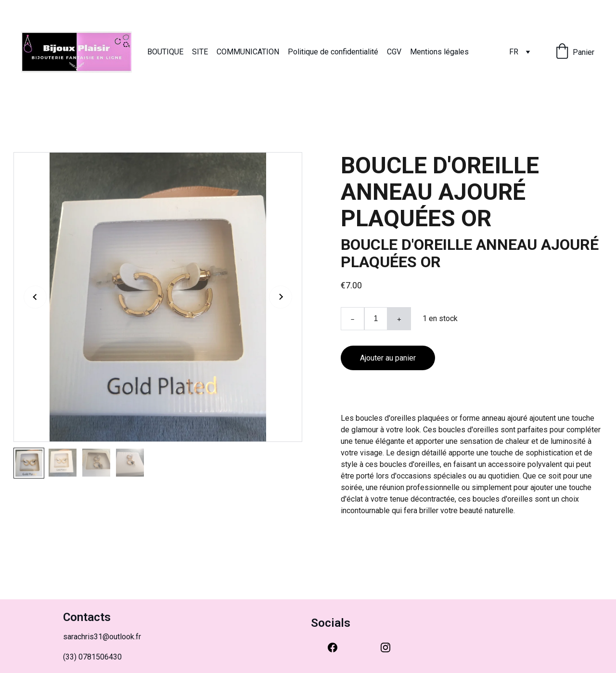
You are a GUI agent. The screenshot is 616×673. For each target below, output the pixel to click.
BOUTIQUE (165, 52)
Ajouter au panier (388, 358)
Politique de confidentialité (333, 52)
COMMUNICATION (248, 52)
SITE (200, 52)
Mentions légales (439, 52)
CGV (394, 52)
